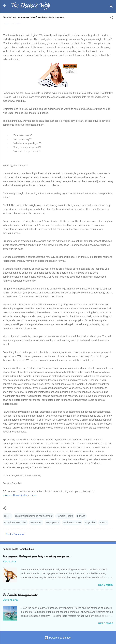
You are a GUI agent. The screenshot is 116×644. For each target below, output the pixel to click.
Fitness (81, 516)
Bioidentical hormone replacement (34, 516)
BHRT (7, 516)
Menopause (53, 522)
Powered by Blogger (58, 638)
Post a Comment (15, 534)
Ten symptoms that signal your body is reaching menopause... (37, 557)
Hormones (36, 522)
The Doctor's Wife (30, 6)
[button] (111, 18)
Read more (106, 585)
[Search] (111, 7)
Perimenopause (72, 522)
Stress (103, 522)
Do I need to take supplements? (20, 595)
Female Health (65, 516)
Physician (90, 522)
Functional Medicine (15, 522)
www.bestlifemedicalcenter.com (20, 495)
